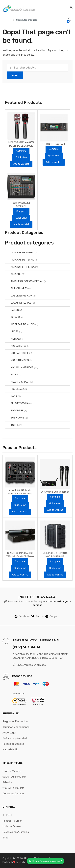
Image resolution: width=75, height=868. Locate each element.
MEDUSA (13, 339)
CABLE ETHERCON (19, 296)
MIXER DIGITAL (17, 382)
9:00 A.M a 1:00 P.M (13, 788)
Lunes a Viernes (12, 771)
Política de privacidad (15, 738)
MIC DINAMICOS (17, 360)
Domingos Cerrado (13, 794)
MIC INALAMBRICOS (19, 367)
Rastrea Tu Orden (12, 821)
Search (15, 75)
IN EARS (13, 317)
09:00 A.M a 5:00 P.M (14, 777)
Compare (21, 151)
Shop (5, 838)
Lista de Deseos (12, 826)
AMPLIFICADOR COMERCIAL (24, 281)
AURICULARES (16, 288)
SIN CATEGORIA (17, 403)
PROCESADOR (16, 389)
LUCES (12, 331)
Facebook (22, 616)
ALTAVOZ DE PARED (20, 253)
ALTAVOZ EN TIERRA (20, 267)
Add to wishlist (21, 164)
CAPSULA (14, 310)
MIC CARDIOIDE (17, 353)
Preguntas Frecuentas (15, 721)
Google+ (52, 616)
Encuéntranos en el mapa (29, 665)
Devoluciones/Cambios (16, 832)
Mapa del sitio (10, 749)
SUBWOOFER (15, 418)
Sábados (7, 782)
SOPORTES (14, 411)
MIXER (12, 375)
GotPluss (26, 859)
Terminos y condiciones (16, 727)
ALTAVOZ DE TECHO (20, 260)
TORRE (12, 425)
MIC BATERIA (16, 346)
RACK (11, 396)
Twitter (38, 616)
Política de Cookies (13, 744)
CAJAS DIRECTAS (18, 303)
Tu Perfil (7, 815)
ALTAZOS (13, 274)
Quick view (21, 157)
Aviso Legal (9, 733)
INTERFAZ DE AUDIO (20, 324)
